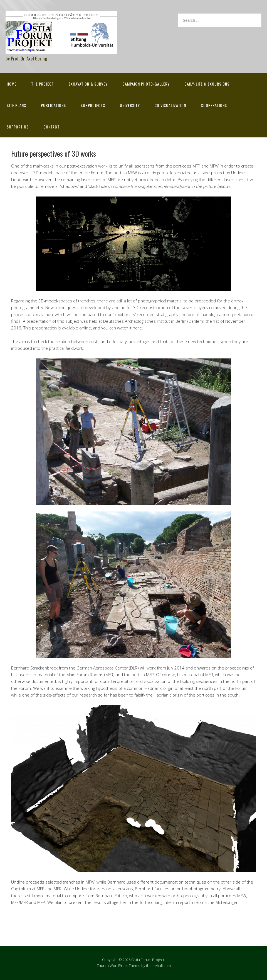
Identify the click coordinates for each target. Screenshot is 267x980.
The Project (43, 84)
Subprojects (93, 105)
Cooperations (214, 105)
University (130, 105)
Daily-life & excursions (207, 84)
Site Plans (16, 105)
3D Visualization (170, 105)
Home (12, 84)
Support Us (18, 127)
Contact (51, 127)
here (137, 328)
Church (103, 966)
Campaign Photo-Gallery (146, 84)
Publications (53, 105)
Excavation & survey (88, 84)
